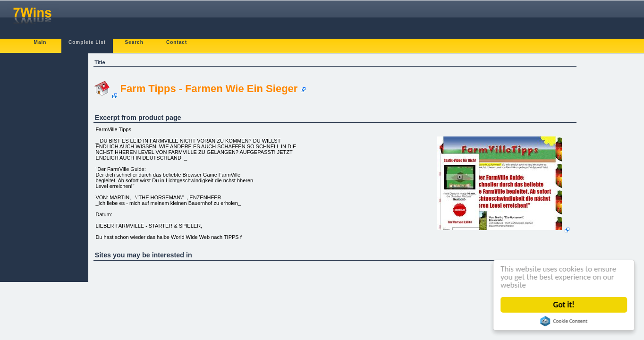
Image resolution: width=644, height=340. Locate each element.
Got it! (564, 305)
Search (134, 42)
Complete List (87, 42)
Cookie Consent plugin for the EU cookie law (564, 321)
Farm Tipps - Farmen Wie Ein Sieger (209, 89)
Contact (177, 42)
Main (40, 42)
